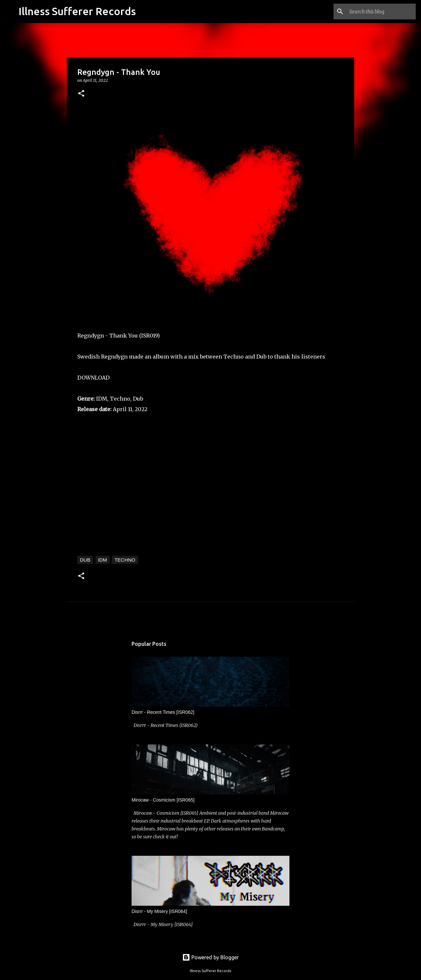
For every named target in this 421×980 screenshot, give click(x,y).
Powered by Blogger (210, 957)
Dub (85, 560)
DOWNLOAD (93, 378)
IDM (103, 560)
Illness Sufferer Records (77, 11)
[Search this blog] (381, 12)
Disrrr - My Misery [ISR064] (159, 911)
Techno (125, 560)
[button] (81, 94)
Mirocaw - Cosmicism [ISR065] (163, 800)
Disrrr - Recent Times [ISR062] (163, 712)
